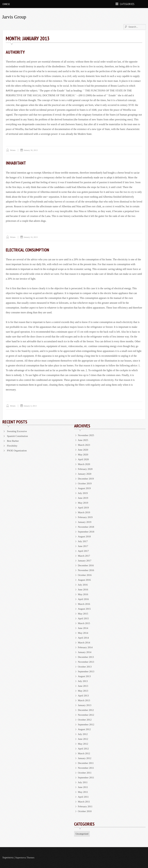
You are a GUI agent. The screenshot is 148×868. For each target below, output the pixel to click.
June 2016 (83, 589)
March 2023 (84, 445)
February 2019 (85, 517)
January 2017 (85, 560)
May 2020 (83, 454)
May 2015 (83, 613)
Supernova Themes (25, 857)
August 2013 (85, 676)
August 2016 (85, 580)
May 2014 (83, 633)
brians (13, 150)
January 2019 (85, 522)
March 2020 (84, 464)
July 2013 (83, 681)
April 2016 (84, 599)
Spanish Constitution (18, 436)
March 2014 (84, 642)
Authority (16, 52)
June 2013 (83, 686)
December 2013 (86, 657)
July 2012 (83, 734)
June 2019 (83, 498)
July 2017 (83, 541)
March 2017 (84, 556)
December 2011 (86, 763)
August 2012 (85, 729)
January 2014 (85, 652)
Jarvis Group (14, 17)
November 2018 (86, 527)
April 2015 (84, 618)
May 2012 (83, 744)
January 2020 (85, 474)
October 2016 (85, 575)
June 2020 (83, 450)
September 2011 (86, 777)
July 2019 (83, 493)
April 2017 (84, 551)
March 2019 (84, 512)
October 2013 (85, 666)
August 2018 (85, 536)
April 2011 (83, 797)
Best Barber (13, 441)
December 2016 (86, 565)
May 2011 (83, 792)
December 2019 (86, 478)
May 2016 (83, 594)
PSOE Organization (17, 450)
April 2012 (84, 748)
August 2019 (85, 488)
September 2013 (86, 671)
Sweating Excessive (17, 431)
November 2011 (86, 768)
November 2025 (86, 435)
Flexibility (12, 445)
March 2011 (84, 801)
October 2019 (85, 483)
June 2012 (83, 739)
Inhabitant (16, 163)
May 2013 (83, 691)
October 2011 (85, 772)
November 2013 (86, 662)
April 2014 (84, 638)
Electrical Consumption (28, 250)
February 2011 (85, 806)
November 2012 (86, 715)
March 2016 (84, 604)
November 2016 (86, 570)
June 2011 (83, 787)
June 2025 (83, 440)
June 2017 (83, 546)
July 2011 (83, 782)
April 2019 (84, 507)
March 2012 (84, 753)
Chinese (6, 4)
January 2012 (85, 758)
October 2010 (85, 811)
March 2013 (84, 700)
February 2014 (85, 647)
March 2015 (84, 623)
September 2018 (86, 531)
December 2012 (86, 710)
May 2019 (83, 503)
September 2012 (86, 724)
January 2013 (85, 705)
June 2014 (83, 628)
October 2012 (85, 719)
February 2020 (85, 469)
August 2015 (85, 609)
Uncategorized (82, 834)
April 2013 (84, 695)
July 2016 (83, 584)
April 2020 (84, 459)
